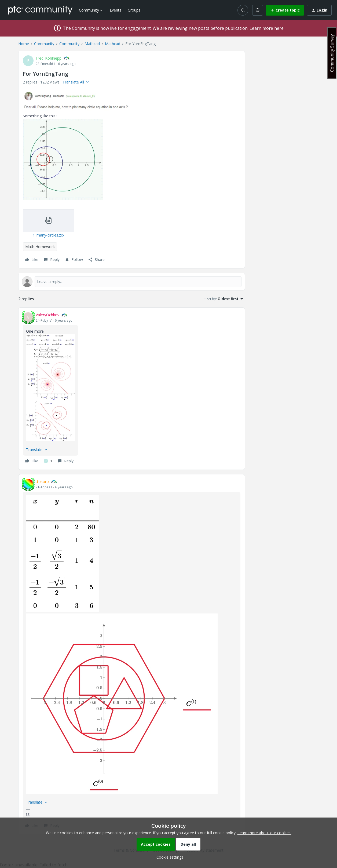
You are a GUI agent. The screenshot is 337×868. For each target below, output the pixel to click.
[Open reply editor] (132, 282)
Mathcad (92, 44)
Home (24, 44)
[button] (285, 10)
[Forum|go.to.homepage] (40, 10)
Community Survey (332, 53)
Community (44, 44)
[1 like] (48, 461)
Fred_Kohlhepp (49, 58)
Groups (134, 10)
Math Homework (40, 247)
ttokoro (42, 482)
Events (116, 10)
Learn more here (267, 28)
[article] (132, 389)
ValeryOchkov (47, 315)
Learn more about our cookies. (264, 833)
